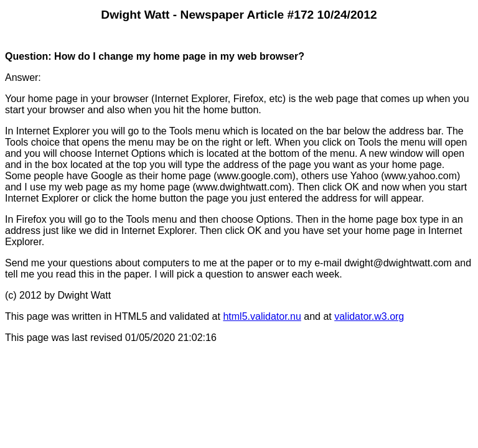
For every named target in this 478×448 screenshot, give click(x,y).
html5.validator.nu (262, 316)
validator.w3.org (369, 316)
